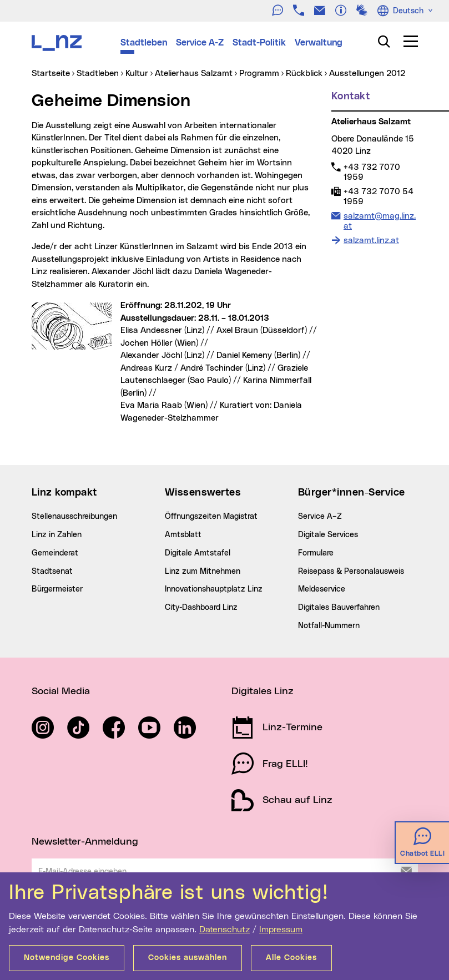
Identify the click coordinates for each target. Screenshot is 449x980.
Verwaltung (319, 43)
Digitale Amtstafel (198, 553)
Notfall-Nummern (329, 626)
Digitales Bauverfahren (339, 608)
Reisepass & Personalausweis (351, 572)
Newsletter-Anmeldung (85, 842)
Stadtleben (144, 43)
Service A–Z (320, 517)
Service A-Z (200, 43)
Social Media (61, 691)
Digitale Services (328, 535)
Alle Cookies (291, 958)
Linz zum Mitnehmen (203, 572)
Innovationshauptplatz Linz (214, 589)
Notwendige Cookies (67, 958)
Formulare (316, 553)
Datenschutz (224, 930)
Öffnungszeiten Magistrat (211, 517)
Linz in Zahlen (57, 535)
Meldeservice (322, 589)
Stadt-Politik (259, 43)
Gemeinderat (55, 553)
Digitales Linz (263, 691)
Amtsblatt (183, 535)
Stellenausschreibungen (74, 517)
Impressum (281, 930)
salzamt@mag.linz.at (379, 221)
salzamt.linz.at (371, 241)
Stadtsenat (52, 572)
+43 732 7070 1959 (372, 172)
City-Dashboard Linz (201, 608)
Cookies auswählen (188, 958)
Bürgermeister (57, 589)
